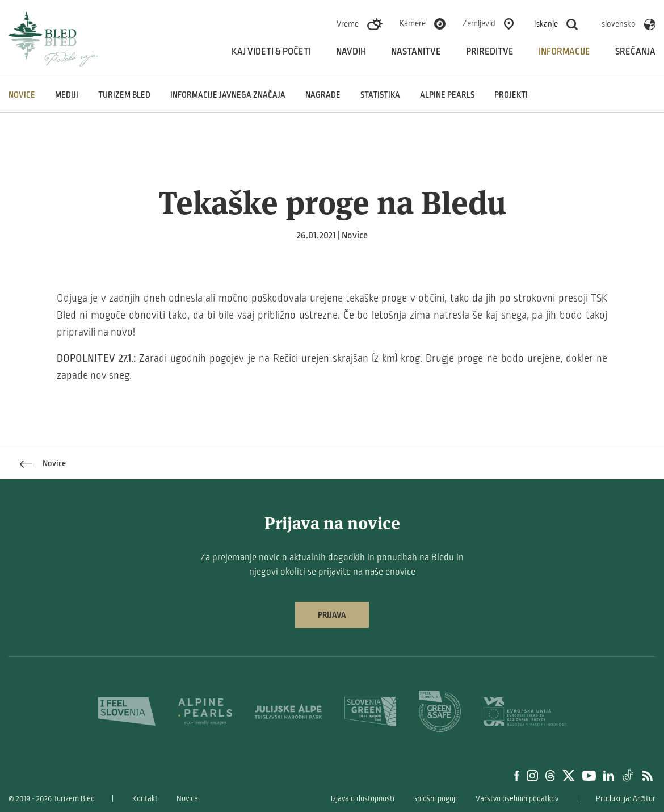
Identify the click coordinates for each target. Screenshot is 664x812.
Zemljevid (479, 23)
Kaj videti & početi (271, 52)
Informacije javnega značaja (228, 95)
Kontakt (145, 799)
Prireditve (490, 52)
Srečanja (635, 52)
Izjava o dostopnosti (363, 799)
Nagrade (323, 95)
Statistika (380, 95)
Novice (22, 95)
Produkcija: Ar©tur (626, 799)
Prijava (332, 615)
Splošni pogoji (435, 799)
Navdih (351, 52)
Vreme (348, 24)
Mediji (67, 95)
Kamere (413, 23)
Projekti (511, 95)
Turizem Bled (124, 95)
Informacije (564, 52)
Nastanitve (416, 52)
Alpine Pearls (447, 95)
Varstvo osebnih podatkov (517, 799)
